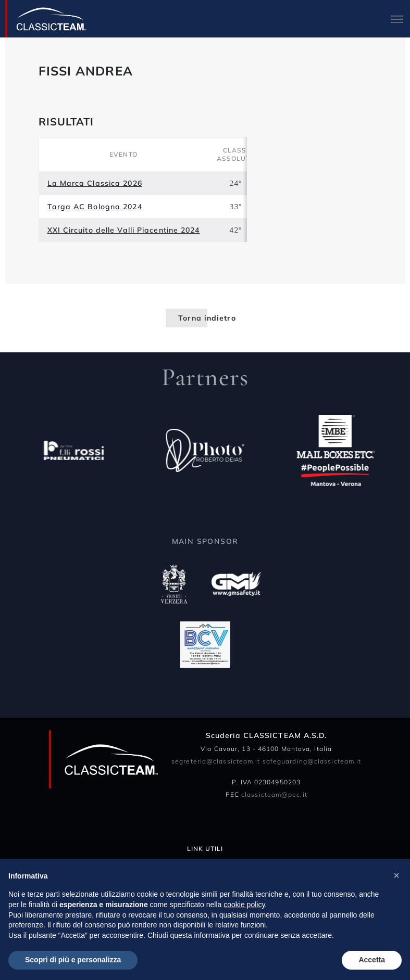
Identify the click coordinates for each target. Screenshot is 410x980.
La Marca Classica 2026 (95, 183)
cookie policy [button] (244, 905)
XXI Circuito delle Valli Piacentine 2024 (124, 230)
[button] (396, 875)
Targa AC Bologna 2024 (95, 207)
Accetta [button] (372, 960)
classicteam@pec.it (274, 794)
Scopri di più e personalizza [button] (73, 960)
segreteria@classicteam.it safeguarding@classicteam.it (266, 761)
